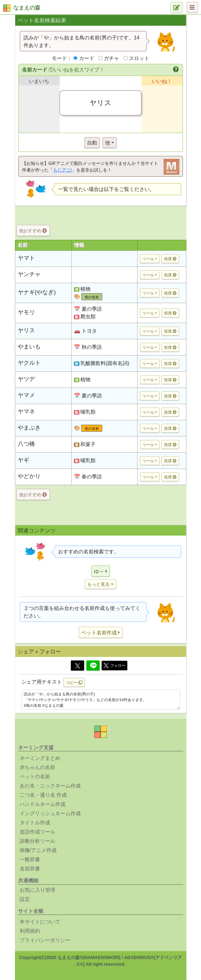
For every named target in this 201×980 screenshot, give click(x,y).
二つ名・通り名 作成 (43, 795)
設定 (25, 899)
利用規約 (30, 931)
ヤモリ (26, 312)
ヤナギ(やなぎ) (37, 292)
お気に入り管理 (37, 890)
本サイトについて (40, 922)
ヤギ (23, 460)
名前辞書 (30, 869)
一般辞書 (30, 859)
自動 (92, 143)
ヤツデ (26, 379)
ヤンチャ (29, 274)
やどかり (29, 476)
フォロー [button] (114, 666)
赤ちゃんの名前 (37, 767)
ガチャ (111, 58)
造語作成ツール (37, 832)
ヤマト (26, 258)
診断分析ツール (37, 841)
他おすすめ (33, 231)
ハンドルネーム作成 (43, 804)
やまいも (29, 347)
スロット (139, 58)
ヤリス (26, 330)
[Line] (93, 666)
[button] (176, 70)
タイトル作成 (35, 823)
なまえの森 (27, 8)
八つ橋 (26, 444)
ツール (148, 259)
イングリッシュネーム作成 (50, 813)
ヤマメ (26, 395)
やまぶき (29, 428)
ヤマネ (26, 411)
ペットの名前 (35, 777)
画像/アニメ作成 (38, 850)
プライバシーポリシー (45, 940)
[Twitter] (77, 666)
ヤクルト (29, 363)
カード (87, 58)
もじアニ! (63, 170)
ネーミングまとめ (40, 758)
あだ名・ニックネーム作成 (50, 786)
